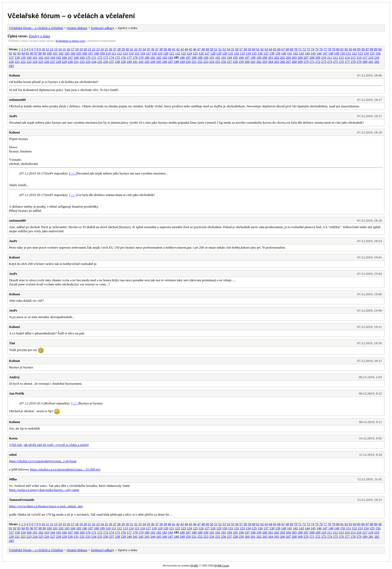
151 (348, 53)
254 (212, 62)
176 (123, 57)
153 (360, 53)
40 (169, 49)
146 (319, 53)
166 (65, 57)
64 (270, 49)
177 (129, 57)
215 (353, 57)
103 (67, 53)
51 (216, 49)
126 (201, 53)
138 (272, 53)
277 (347, 62)
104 (73, 53)
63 (266, 49)
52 (220, 49)
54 (228, 49)
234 (94, 62)
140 (284, 53)
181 (153, 57)
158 (17, 57)
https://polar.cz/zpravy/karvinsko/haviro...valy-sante (44, 490)
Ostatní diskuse (77, 28)
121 (172, 53)
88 (371, 49)
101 (55, 53)
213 (341, 57)
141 (290, 53)
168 (76, 57)
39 (165, 49)
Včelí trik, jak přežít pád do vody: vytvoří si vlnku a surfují (49, 445)
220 (11, 62)
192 (218, 57)
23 (98, 49)
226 (47, 62)
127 (207, 53)
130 (225, 53)
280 (365, 62)
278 (353, 62)
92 (15, 53)
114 (131, 53)
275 (336, 62)
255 (218, 62)
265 (277, 62)
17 (73, 49)
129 (219, 53)
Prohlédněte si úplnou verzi (70, 41)
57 (241, 49)
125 (195, 53)
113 (125, 53)
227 (53, 62)
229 (65, 62)
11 (48, 49)
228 (59, 62)
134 (248, 53)
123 (183, 53)
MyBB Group (222, 566)
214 (347, 57)
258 (236, 62)
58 (245, 49)
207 (306, 57)
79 (334, 49)
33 (140, 49)
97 (36, 53)
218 (371, 57)
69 (292, 49)
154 (366, 53)
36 (152, 49)
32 (136, 49)
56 (237, 49)
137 (266, 53)
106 (85, 53)
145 (313, 53)
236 (106, 62)
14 (60, 49)
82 (346, 49)
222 (23, 62)
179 (141, 57)
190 (206, 57)
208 (312, 57)
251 (194, 62)
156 (378, 53)
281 (371, 62)
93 (19, 53)
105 (79, 53)
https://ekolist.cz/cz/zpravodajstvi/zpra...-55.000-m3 (65, 469)
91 (10, 53)
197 (247, 57)
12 (51, 49)
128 (213, 53)
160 (29, 57)
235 (100, 62)
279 (359, 62)
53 (224, 49)
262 (259, 62)
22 (94, 49)
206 (300, 57)
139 (278, 53)
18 (77, 49)
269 (300, 62)
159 (23, 57)
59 (249, 49)
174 (112, 57)
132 (237, 53)
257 (230, 62)
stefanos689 (17, 100)
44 (186, 49)
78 (329, 49)
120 (166, 53)
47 (199, 49)
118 (154, 53)
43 (182, 49)
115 (137, 53)
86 (363, 49)
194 (230, 57)
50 (212, 49)
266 (283, 62)
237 (112, 62)
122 (178, 53)
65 (275, 49)
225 (41, 62)
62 (262, 49)
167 (70, 57)
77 (325, 49)
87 (367, 49)
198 (253, 57)
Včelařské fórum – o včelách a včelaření (71, 16)
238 (118, 62)
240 (129, 62)
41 (174, 49)
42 (178, 49)
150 (343, 53)
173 (106, 57)
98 (40, 53)
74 (313, 49)
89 (376, 49)
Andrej (14, 377)
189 (200, 57)
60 (254, 49)
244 (153, 62)
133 (243, 53)
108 (96, 53)
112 (120, 53)
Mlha (13, 479)
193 (224, 57)
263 (265, 62)
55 (233, 49)
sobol (13, 455)
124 (189, 53)
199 (259, 57)
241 (135, 62)
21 (90, 49)
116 (143, 53)
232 (82, 62)
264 (271, 62)
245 (159, 62)
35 (148, 49)
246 (165, 62)
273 (324, 62)
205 (294, 57)
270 (306, 62)
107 (91, 53)
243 (147, 62)
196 (241, 57)
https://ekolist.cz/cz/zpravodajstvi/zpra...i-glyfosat (43, 461)
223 (29, 62)
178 (135, 57)
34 (144, 49)
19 (81, 49)
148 (331, 53)
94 (23, 53)
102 (61, 53)
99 (44, 53)
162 (41, 57)
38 (161, 49)
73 (308, 49)
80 (338, 49)
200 (265, 57)
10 (43, 49)
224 (35, 62)
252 (200, 62)
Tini (12, 343)
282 (377, 62)
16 (68, 49)
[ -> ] (73, 173)
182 (159, 57)
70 (296, 49)
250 (188, 62)
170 (88, 57)
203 (283, 57)
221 (17, 62)
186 (182, 57)
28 (119, 49)
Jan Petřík (17, 393)
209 (318, 57)
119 (160, 53)
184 (170, 57)
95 (27, 53)
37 (157, 49)
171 (94, 57)
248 (176, 62)
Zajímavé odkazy (103, 28)
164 (53, 57)
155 (372, 53)
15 (64, 49)
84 (355, 49)
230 (70, 62)
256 (224, 62)
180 (147, 57)
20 (85, 49)
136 (260, 53)
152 (354, 53)
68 (287, 49)
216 (359, 57)
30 (127, 49)
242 (141, 62)
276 (341, 62)
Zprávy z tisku (40, 36)
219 (377, 57)
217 (365, 57)
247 (170, 62)
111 (114, 53)
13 (56, 49)
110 (108, 53)
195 (236, 57)
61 (258, 49)
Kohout (15, 75)
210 (324, 57)
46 (195, 49)
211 (330, 57)
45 (191, 49)
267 (288, 62)
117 (148, 53)
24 (102, 49)
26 (111, 49)
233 (88, 62)
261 (253, 62)
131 (231, 53)
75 (317, 49)
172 (100, 57)
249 (182, 62)
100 (49, 53)
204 (288, 57)
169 (82, 57)
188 (194, 57)
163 (47, 57)
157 (11, 57)
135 (254, 53)
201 (271, 57)
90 (380, 49)
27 (115, 49)
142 (296, 53)
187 (188, 57)
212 (336, 57)
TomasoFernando (22, 500)
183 (165, 57)
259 (241, 62)
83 (350, 49)
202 (277, 57)
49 (207, 49)
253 (206, 62)
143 (301, 53)
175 (118, 57)
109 (102, 53)
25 (106, 49)
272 (318, 62)
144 (307, 53)
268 (294, 62)
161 (35, 57)
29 (123, 49)
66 (279, 49)
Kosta (13, 438)
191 (212, 57)
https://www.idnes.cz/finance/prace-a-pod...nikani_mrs (46, 506)
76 (321, 49)
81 (342, 49)
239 (123, 62)
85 (359, 49)
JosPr (13, 116)
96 (31, 53)
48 (203, 49)
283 (11, 66)
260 (247, 62)
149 (337, 53)
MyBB (194, 566)
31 (131, 49)
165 (59, 57)
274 (330, 62)
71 (300, 49)
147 (325, 53)
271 (312, 62)
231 (76, 62)
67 (283, 49)
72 (304, 49)
